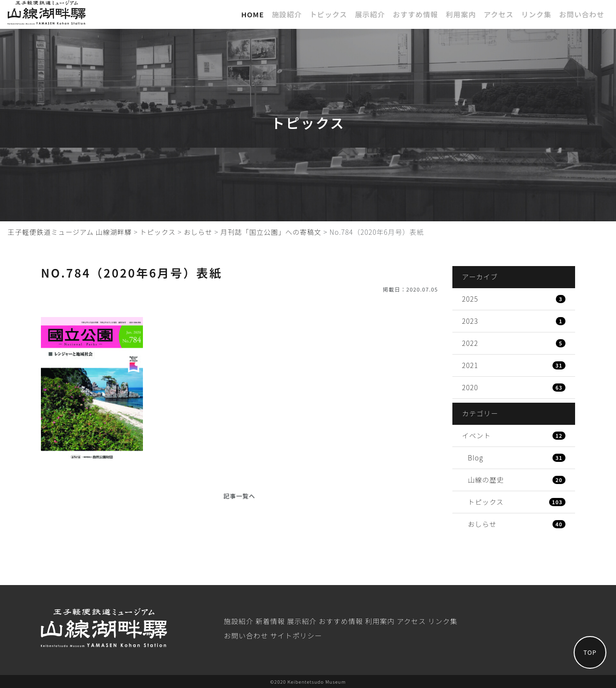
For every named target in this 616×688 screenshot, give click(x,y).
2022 (514, 343)
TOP (585, 647)
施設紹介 (287, 14)
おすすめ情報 (415, 14)
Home (253, 14)
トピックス (328, 14)
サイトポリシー (296, 635)
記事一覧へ (239, 496)
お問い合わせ (582, 14)
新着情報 (270, 621)
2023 (514, 321)
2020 (514, 387)
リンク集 (536, 14)
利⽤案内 (461, 14)
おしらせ (517, 524)
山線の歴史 (517, 480)
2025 (514, 299)
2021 (514, 365)
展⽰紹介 (370, 14)
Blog (517, 458)
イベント (514, 435)
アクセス (499, 14)
